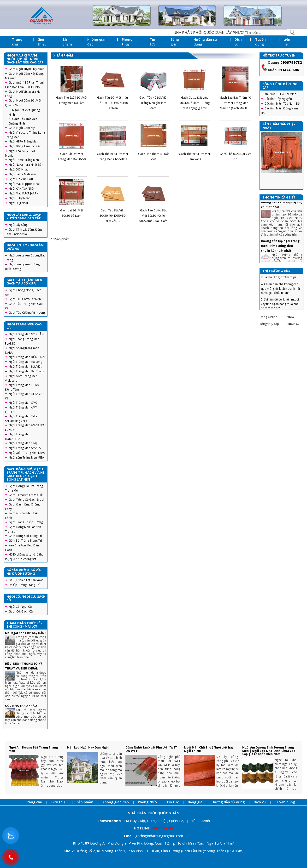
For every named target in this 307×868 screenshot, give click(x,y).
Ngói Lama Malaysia (22, 174)
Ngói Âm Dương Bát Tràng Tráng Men (33, 749)
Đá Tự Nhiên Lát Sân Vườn (26, 580)
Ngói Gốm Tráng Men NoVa (27, 453)
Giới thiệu (42, 42)
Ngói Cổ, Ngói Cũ (20, 607)
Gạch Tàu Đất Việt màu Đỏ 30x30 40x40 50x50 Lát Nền (112, 103)
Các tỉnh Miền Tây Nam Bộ (282, 104)
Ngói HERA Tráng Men (23, 141)
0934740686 (288, 70)
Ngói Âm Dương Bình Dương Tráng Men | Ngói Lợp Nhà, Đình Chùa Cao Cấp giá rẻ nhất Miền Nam (269, 751)
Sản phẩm (67, 42)
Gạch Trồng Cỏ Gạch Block (27, 500)
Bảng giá (175, 42)
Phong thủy (127, 42)
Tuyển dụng (260, 42)
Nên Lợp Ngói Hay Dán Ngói (88, 747)
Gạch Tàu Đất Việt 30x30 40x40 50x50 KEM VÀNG (112, 216)
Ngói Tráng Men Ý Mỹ (23, 443)
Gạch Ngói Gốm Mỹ (22, 128)
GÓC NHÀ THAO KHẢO (21, 706)
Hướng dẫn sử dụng (205, 42)
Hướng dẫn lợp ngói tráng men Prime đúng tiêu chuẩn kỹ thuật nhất (280, 252)
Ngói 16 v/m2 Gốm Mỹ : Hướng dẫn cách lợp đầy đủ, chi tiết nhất (281, 209)
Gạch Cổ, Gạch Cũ (21, 611)
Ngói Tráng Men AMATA (25, 448)
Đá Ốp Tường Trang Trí (24, 585)
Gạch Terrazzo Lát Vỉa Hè (26, 495)
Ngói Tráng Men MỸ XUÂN (26, 334)
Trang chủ (17, 42)
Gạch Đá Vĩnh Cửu (21, 179)
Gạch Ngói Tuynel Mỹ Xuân (27, 69)
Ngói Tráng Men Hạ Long (25, 362)
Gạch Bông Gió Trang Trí (25, 536)
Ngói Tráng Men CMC (23, 403)
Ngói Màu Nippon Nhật (24, 184)
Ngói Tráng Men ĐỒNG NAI (27, 357)
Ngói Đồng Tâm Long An (25, 146)
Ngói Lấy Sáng (18, 225)
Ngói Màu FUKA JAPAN (24, 193)
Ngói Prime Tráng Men (24, 160)
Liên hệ (287, 42)
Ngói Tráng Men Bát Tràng (26, 371)
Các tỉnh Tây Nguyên (278, 99)
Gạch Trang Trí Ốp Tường (26, 522)
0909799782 (291, 62)
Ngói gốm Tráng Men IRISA (26, 457)
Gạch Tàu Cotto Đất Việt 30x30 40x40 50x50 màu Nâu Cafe (153, 216)
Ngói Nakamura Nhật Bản (26, 165)
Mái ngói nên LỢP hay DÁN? (26, 633)
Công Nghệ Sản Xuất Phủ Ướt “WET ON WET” (151, 749)
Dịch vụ (238, 42)
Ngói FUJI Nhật (18, 203)
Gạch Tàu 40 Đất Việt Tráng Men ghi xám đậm (153, 103)
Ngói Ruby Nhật (19, 198)
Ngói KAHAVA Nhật (21, 189)
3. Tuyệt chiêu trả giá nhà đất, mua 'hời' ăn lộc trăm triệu (281, 282)
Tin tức (153, 42)
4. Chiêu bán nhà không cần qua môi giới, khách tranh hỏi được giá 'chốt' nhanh (280, 295)
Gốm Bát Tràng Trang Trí (25, 541)
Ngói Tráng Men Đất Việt (25, 366)
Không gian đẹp (97, 42)
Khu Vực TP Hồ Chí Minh (280, 94)
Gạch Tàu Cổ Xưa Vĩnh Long (27, 313)
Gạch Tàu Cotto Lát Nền (25, 299)
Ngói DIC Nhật (18, 169)
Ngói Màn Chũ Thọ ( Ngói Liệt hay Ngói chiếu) (209, 749)
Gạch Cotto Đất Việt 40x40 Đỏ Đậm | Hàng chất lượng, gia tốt (195, 103)
